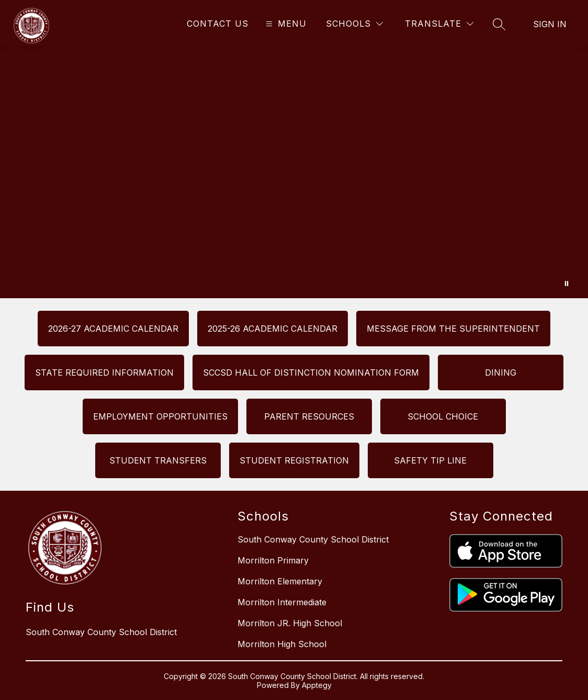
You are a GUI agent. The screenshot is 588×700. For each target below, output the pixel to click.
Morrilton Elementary (280, 581)
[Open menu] (285, 24)
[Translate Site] (439, 24)
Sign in (550, 24)
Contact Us (218, 24)
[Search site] (499, 24)
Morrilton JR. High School (290, 623)
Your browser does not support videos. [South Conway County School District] (294, 172)
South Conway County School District (313, 539)
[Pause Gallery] (567, 284)
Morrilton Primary (273, 560)
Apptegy (317, 685)
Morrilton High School (282, 644)
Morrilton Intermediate (282, 602)
